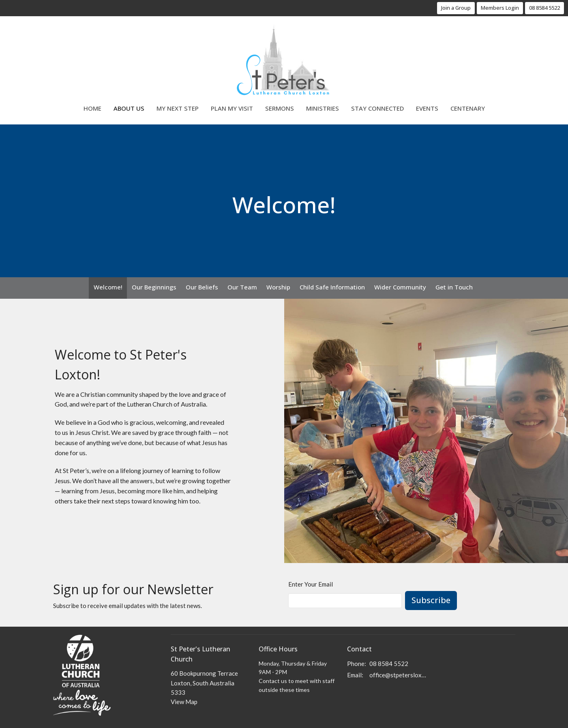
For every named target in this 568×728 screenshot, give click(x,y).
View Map (184, 702)
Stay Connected (377, 108)
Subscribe (431, 600)
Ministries (323, 108)
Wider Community (400, 287)
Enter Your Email (311, 584)
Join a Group (456, 8)
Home (92, 108)
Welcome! (108, 287)
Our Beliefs (202, 287)
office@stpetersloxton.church (398, 675)
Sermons (280, 108)
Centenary (468, 108)
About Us (129, 108)
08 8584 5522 (544, 8)
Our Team (242, 287)
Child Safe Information (332, 287)
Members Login (500, 8)
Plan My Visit (232, 108)
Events (427, 108)
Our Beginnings (154, 287)
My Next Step (178, 108)
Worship (278, 287)
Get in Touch (454, 287)
